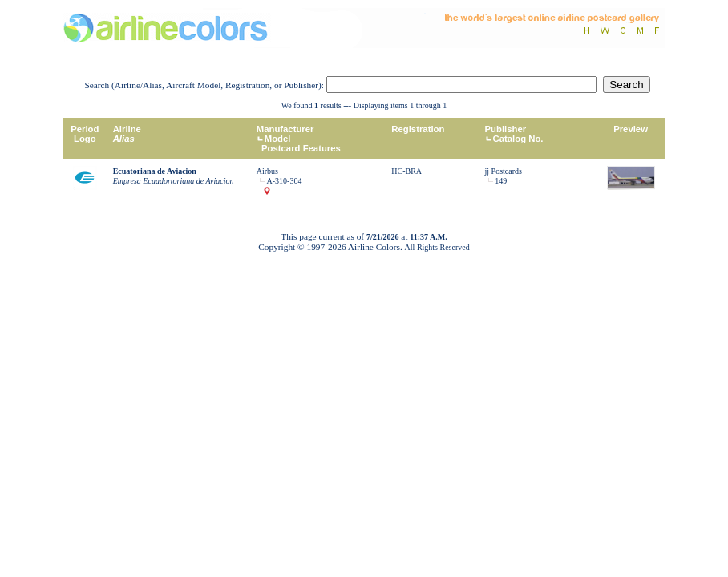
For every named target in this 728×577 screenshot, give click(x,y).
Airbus (267, 171)
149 (501, 181)
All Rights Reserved (437, 247)
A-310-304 (285, 181)
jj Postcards (504, 171)
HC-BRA (406, 171)
